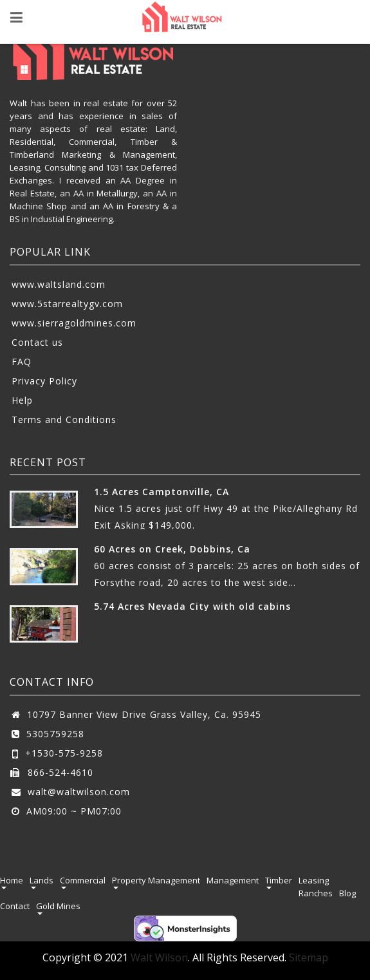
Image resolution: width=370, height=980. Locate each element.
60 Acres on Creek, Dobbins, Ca (172, 549)
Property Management (156, 880)
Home (12, 880)
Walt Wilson (159, 957)
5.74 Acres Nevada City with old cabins (192, 606)
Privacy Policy (44, 381)
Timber (279, 880)
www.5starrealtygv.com (67, 304)
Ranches (316, 893)
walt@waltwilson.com (79, 792)
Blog (347, 893)
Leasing (314, 880)
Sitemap (309, 957)
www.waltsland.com (59, 284)
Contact (15, 906)
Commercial (83, 880)
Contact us (37, 342)
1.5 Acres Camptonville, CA (162, 492)
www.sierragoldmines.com (74, 323)
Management (233, 880)
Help (22, 400)
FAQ (22, 362)
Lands (42, 880)
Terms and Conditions (64, 419)
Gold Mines (58, 906)
